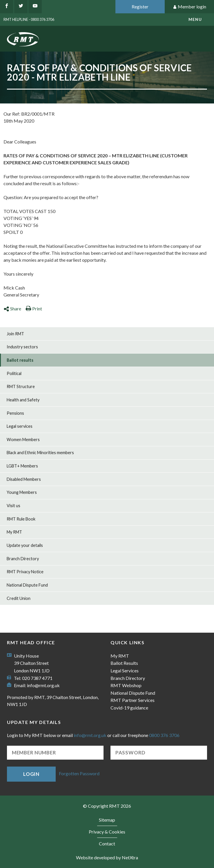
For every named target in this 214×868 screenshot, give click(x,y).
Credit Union (19, 598)
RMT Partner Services (133, 700)
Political (14, 373)
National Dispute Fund (27, 585)
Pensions (15, 413)
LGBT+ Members (22, 466)
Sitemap (107, 820)
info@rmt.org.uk (43, 685)
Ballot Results (124, 663)
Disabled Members (24, 479)
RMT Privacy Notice (25, 572)
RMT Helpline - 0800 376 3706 (29, 19)
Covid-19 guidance (129, 708)
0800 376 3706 (164, 735)
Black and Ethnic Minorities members (40, 453)
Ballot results (20, 360)
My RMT (14, 532)
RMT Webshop (126, 685)
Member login (189, 7)
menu (195, 19)
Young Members (22, 492)
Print (34, 309)
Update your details (25, 545)
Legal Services (125, 670)
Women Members (23, 440)
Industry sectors (22, 347)
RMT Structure (21, 386)
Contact (107, 844)
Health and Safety (23, 400)
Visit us (13, 506)
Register (140, 7)
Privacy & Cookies (107, 832)
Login (31, 774)
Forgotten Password (79, 773)
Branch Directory (23, 559)
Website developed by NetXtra (107, 857)
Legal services (20, 426)
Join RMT (15, 334)
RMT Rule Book (21, 519)
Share (12, 309)
